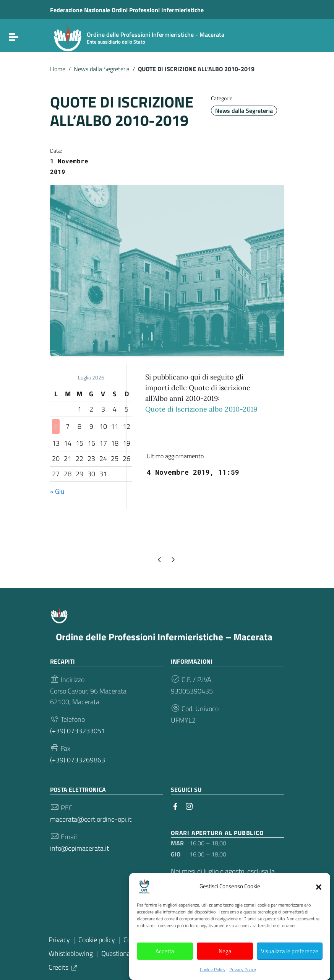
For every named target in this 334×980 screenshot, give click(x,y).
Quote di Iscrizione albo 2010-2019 (201, 409)
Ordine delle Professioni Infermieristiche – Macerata (164, 637)
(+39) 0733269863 (78, 760)
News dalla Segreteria (102, 69)
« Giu (57, 491)
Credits (63, 967)
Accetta (165, 961)
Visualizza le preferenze (290, 961)
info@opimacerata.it (79, 848)
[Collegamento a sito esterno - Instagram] (189, 806)
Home (58, 69)
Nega (225, 961)
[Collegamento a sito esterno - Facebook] (175, 806)
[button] (319, 896)
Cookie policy (97, 940)
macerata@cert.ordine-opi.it (91, 819)
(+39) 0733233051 (78, 731)
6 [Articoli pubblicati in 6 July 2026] (56, 426)
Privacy (59, 940)
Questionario (119, 953)
